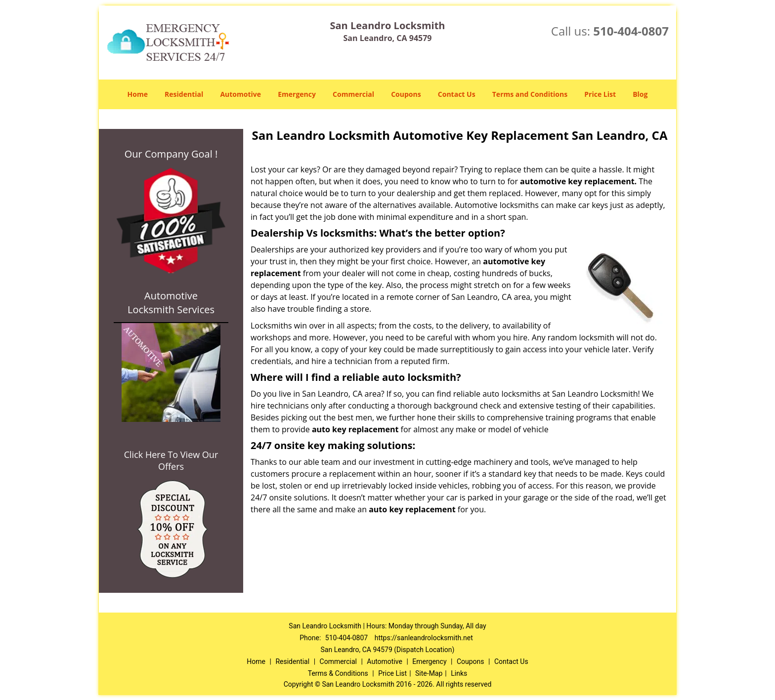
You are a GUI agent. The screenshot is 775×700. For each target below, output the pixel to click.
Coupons (406, 94)
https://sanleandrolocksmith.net (424, 638)
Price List (600, 94)
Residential (184, 94)
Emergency (297, 94)
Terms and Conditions (530, 94)
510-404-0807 (631, 31)
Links (459, 673)
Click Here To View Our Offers (171, 460)
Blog (640, 94)
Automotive (240, 94)
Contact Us (457, 94)
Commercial (353, 94)
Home (138, 94)
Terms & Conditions (338, 673)
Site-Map (429, 673)
